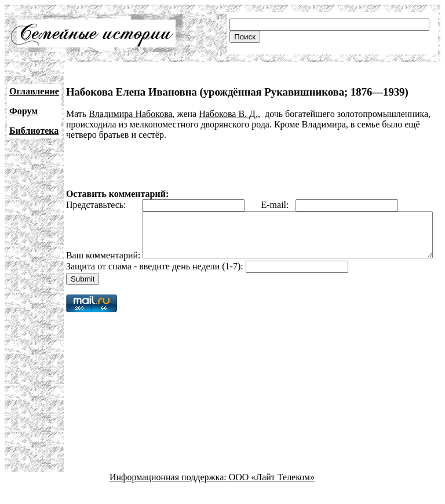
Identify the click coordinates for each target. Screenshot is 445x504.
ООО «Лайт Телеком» (272, 494)
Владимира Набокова (130, 114)
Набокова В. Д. (228, 114)
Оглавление (34, 91)
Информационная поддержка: (169, 494)
